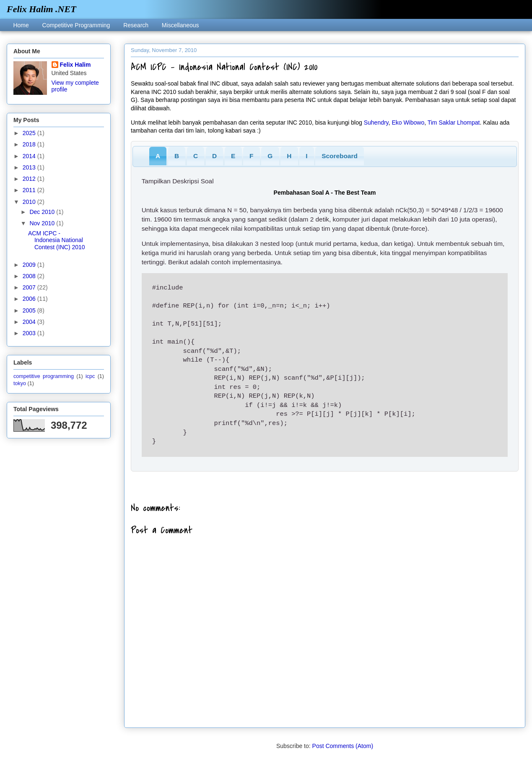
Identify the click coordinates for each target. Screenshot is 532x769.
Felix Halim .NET (42, 9)
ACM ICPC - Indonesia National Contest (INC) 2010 (57, 240)
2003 (30, 333)
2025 (30, 133)
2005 (30, 310)
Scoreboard (340, 156)
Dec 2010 (43, 212)
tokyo (20, 383)
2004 (30, 322)
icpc (90, 376)
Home (21, 25)
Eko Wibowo (408, 123)
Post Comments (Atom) (343, 746)
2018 (30, 144)
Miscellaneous (180, 25)
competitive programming (44, 376)
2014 (30, 156)
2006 (30, 299)
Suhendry (376, 123)
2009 (30, 265)
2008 (30, 276)
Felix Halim (75, 65)
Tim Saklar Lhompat (454, 123)
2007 (30, 287)
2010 (30, 202)
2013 (30, 167)
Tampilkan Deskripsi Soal (178, 181)
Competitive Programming (76, 25)
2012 (30, 179)
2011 (30, 190)
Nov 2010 (43, 223)
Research (136, 25)
